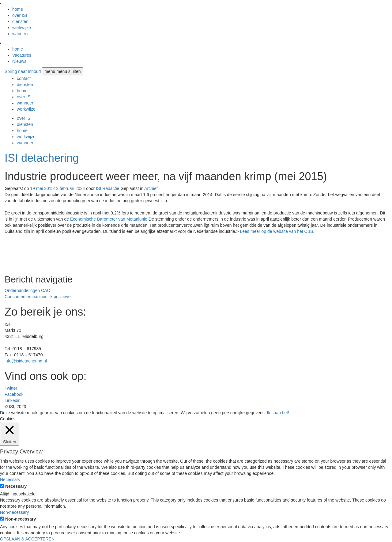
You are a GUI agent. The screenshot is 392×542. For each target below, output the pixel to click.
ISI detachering (42, 158)
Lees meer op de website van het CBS (276, 231)
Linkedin (13, 400)
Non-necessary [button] (14, 512)
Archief (151, 188)
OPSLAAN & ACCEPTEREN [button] (27, 539)
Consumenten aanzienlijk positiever (38, 297)
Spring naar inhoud (23, 71)
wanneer (21, 34)
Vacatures (22, 55)
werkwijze (22, 28)
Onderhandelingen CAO (27, 290)
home (18, 9)
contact (24, 78)
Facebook (14, 394)
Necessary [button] (10, 479)
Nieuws (19, 61)
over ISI (20, 15)
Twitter (11, 388)
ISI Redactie (107, 188)
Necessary (16, 486)
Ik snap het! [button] (278, 413)
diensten (20, 21)
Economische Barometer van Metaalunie (109, 219)
